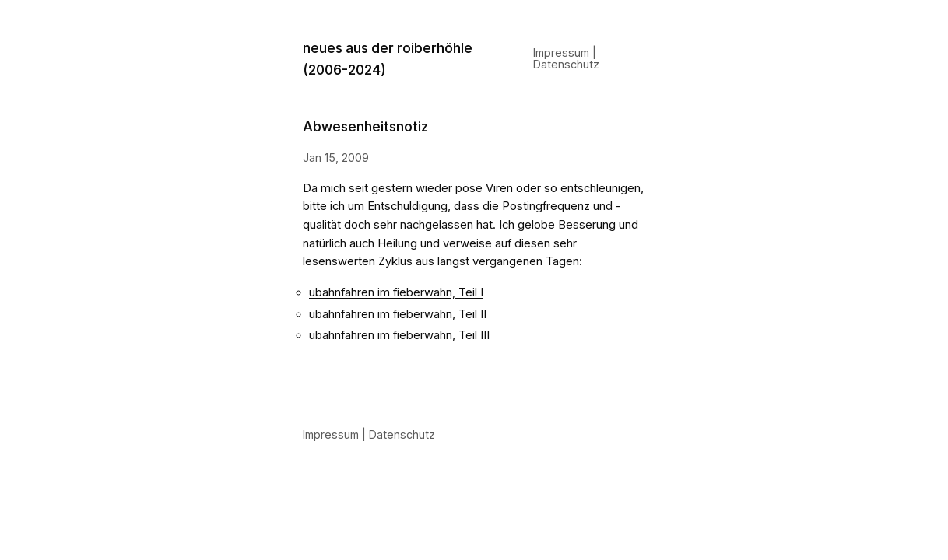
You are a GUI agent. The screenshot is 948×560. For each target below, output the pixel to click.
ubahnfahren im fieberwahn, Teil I (396, 292)
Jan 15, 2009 (336, 157)
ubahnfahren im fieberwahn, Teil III (399, 335)
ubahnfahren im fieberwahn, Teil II (398, 314)
